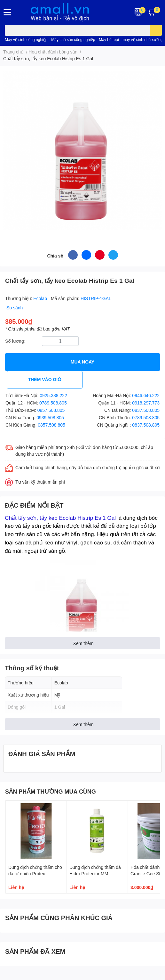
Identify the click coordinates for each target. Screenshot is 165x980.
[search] (156, 30)
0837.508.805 (146, 410)
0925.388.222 (53, 395)
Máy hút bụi (109, 40)
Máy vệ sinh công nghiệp (26, 40)
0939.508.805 (50, 417)
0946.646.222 (146, 395)
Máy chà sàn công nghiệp (73, 40)
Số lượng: (15, 341)
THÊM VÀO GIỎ (45, 379)
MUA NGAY (82, 362)
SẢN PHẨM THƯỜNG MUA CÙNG (51, 791)
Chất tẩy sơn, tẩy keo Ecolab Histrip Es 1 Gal (60, 518)
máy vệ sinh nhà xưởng (143, 40)
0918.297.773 (146, 403)
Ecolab (41, 298)
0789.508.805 (53, 403)
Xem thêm (83, 643)
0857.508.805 (51, 410)
